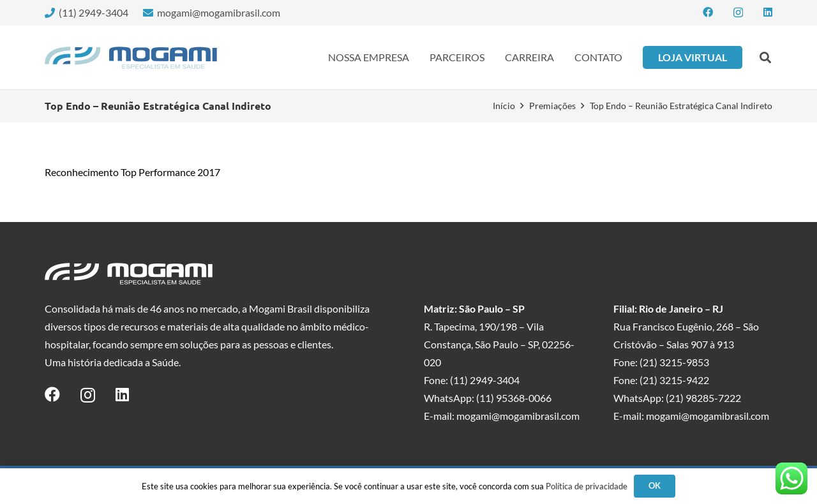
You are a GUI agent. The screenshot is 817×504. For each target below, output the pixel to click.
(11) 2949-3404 (485, 380)
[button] (765, 57)
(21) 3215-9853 (674, 362)
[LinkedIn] (768, 12)
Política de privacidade (587, 486)
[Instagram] (738, 13)
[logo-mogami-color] (131, 58)
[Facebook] (708, 12)
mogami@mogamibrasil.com (518, 416)
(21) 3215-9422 (674, 380)
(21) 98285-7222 (703, 398)
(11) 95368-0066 (514, 398)
